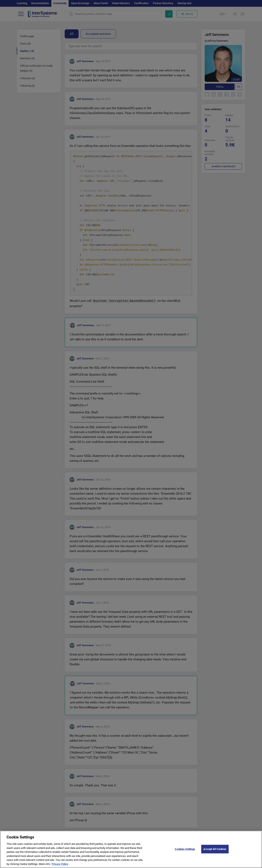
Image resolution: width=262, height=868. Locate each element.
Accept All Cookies (215, 852)
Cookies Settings (185, 852)
